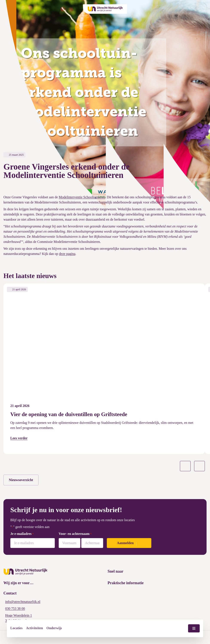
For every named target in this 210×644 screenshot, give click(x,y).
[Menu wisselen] (194, 628)
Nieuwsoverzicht (21, 480)
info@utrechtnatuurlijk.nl (23, 602)
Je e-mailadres (22, 534)
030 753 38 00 (15, 609)
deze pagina (67, 254)
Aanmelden (125, 543)
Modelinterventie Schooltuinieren (82, 197)
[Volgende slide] (199, 466)
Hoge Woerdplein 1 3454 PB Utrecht (19, 618)
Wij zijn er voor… (18, 583)
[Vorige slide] (185, 466)
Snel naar (116, 571)
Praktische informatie (126, 583)
